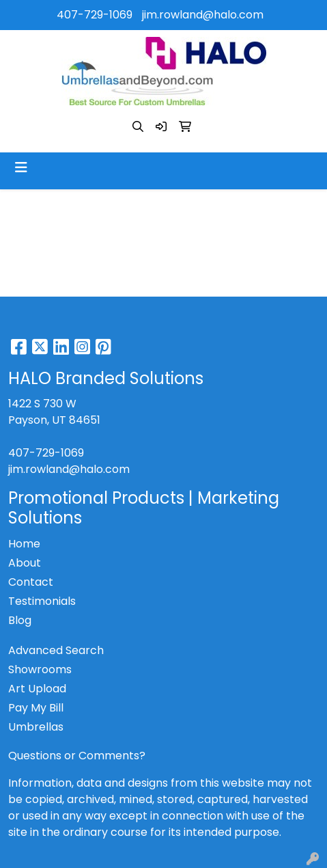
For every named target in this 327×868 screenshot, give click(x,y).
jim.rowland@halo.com (203, 15)
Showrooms (40, 669)
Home (24, 544)
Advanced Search (56, 650)
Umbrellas (36, 727)
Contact (31, 582)
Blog (20, 620)
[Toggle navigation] (21, 167)
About (25, 563)
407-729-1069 (95, 15)
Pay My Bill (36, 708)
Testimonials (42, 601)
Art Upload (37, 689)
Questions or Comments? (77, 756)
